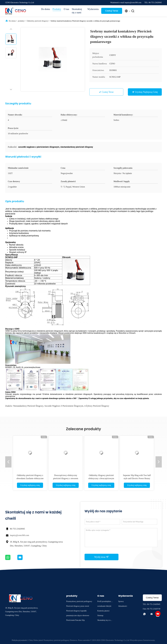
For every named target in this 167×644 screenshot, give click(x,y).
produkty (21, 21)
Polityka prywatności (20, 640)
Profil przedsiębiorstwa (105, 602)
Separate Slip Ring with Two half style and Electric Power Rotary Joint (137, 478)
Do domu (46, 9)
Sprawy (121, 601)
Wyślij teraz (102, 557)
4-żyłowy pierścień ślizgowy (97, 406)
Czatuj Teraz (112, 11)
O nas (67, 9)
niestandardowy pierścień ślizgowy (28, 406)
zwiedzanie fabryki (104, 606)
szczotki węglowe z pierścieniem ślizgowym (64, 406)
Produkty (57, 9)
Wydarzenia (93, 9)
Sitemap (100, 615)
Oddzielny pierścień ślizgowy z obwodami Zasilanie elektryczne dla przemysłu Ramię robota (30, 478)
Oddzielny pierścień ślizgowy (37, 21)
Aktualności (123, 606)
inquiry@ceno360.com (20, 535)
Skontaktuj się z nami (77, 11)
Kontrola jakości (103, 611)
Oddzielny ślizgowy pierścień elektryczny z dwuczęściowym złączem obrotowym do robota (101, 478)
